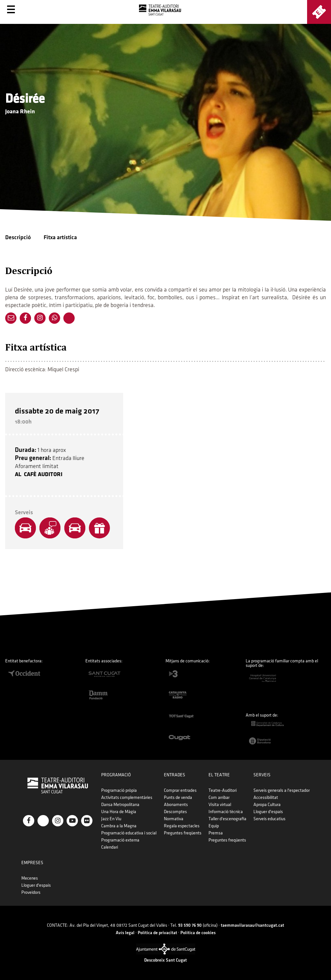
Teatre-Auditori (223, 790)
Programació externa (120, 840)
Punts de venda (178, 797)
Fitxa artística (60, 237)
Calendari (110, 847)
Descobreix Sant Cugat (165, 960)
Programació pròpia (119, 790)
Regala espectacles (182, 826)
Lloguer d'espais (268, 812)
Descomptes (175, 812)
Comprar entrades (180, 790)
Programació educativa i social (129, 833)
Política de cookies (198, 933)
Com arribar (219, 797)
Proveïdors (31, 892)
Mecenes (30, 878)
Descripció (18, 237)
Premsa (216, 833)
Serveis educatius (269, 819)
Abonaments (176, 805)
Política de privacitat (157, 933)
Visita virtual (220, 805)
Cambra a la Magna (119, 826)
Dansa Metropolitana (120, 805)
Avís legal (125, 933)
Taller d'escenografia (227, 819)
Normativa (174, 819)
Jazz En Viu (111, 819)
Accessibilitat (266, 797)
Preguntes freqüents (183, 833)
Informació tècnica (226, 812)
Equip (214, 826)
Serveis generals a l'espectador (282, 790)
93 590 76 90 (190, 925)
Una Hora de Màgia (119, 812)
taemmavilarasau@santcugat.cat (252, 925)
